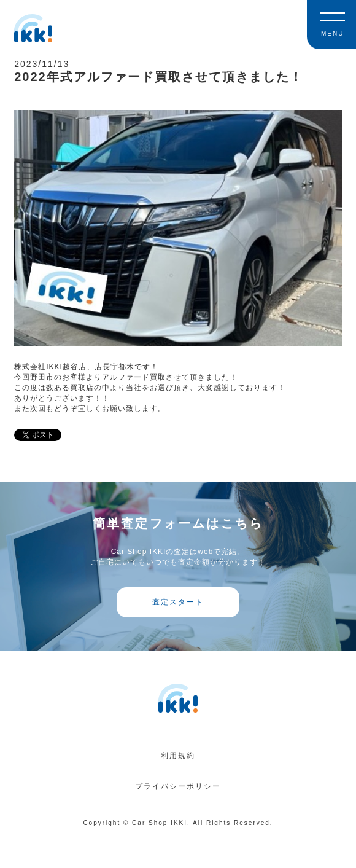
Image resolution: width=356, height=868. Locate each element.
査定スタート (178, 602)
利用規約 (178, 756)
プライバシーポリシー (178, 786)
